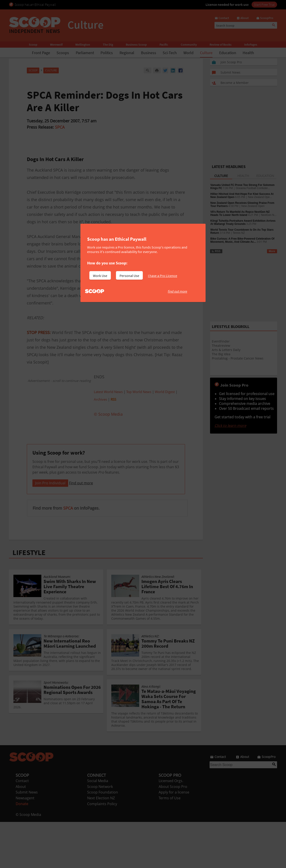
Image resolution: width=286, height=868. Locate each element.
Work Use (100, 276)
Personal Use (129, 276)
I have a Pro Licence (163, 276)
